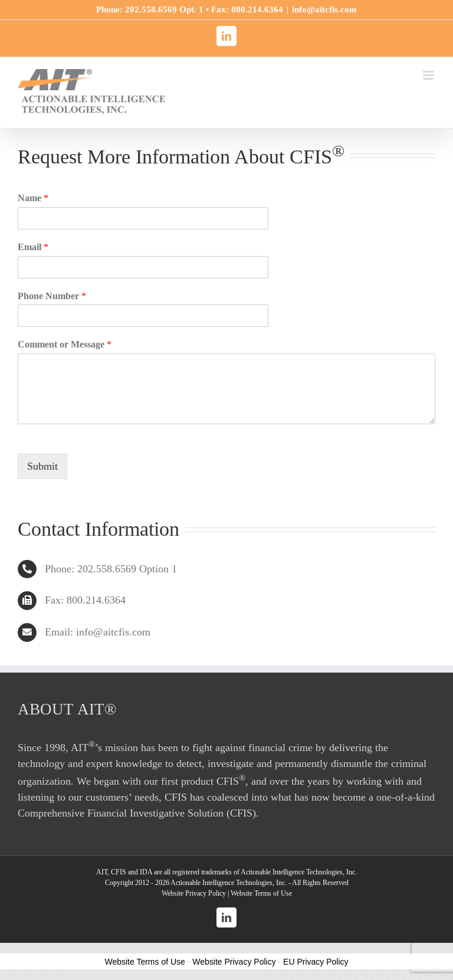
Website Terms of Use (261, 893)
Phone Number (52, 296)
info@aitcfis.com (324, 9)
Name (33, 198)
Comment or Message (65, 344)
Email (33, 247)
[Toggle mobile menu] (429, 75)
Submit (42, 466)
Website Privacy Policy (194, 893)
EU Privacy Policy (316, 962)
